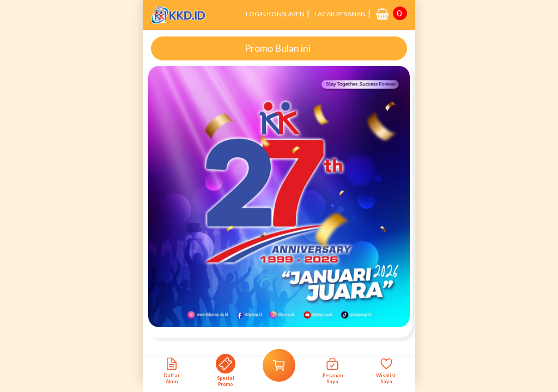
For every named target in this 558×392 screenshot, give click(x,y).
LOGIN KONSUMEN (275, 14)
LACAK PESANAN (340, 14)
